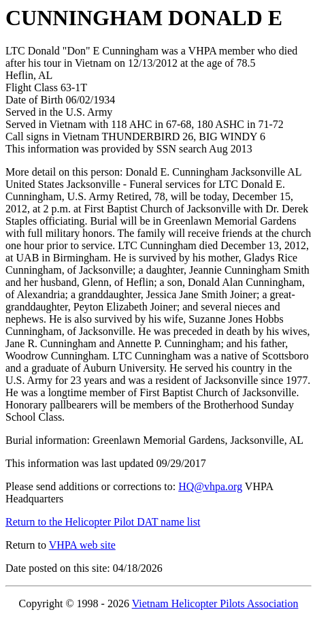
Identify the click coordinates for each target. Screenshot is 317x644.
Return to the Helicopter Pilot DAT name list (103, 522)
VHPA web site (82, 545)
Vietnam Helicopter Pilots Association (215, 603)
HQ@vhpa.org (210, 486)
